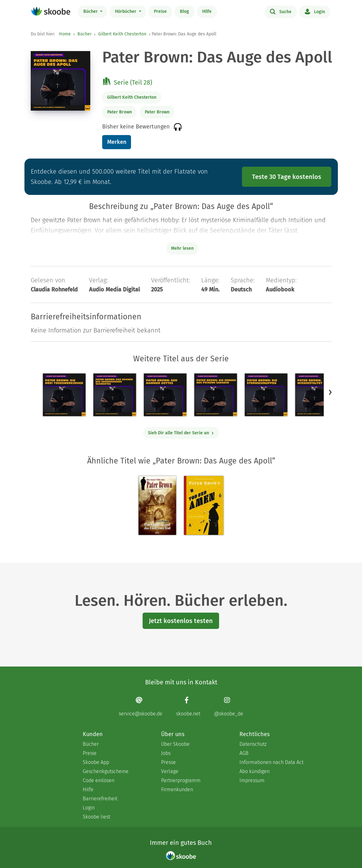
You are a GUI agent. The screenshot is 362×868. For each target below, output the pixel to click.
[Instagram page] (229, 706)
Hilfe (207, 11)
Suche (281, 11)
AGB (244, 753)
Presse (168, 762)
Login (315, 11)
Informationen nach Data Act (271, 762)
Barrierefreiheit (100, 799)
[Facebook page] (188, 706)
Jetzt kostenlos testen (181, 621)
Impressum (252, 780)
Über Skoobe (175, 744)
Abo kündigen (254, 771)
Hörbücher (126, 11)
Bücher (91, 11)
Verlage (170, 771)
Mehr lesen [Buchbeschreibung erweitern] (182, 248)
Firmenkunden (177, 790)
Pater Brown (120, 112)
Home (65, 34)
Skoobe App (96, 762)
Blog (184, 11)
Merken (117, 142)
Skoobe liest (96, 817)
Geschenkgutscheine (106, 771)
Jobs (166, 753)
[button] (330, 392)
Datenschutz (253, 744)
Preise (160, 11)
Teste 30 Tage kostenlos (287, 177)
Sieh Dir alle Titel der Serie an (181, 433)
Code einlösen (99, 780)
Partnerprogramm (181, 780)
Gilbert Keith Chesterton (122, 34)
